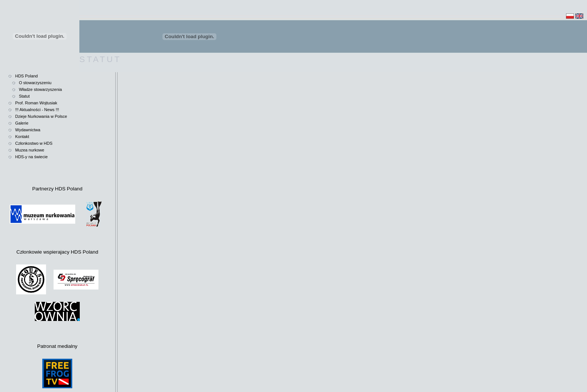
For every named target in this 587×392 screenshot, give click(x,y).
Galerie (22, 123)
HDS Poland (26, 76)
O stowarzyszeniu (35, 83)
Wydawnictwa (28, 130)
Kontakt (22, 137)
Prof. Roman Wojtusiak (36, 103)
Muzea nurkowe (30, 150)
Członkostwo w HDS (34, 143)
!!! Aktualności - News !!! (37, 110)
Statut (24, 96)
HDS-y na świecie (31, 157)
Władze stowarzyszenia (40, 89)
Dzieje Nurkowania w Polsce (41, 116)
